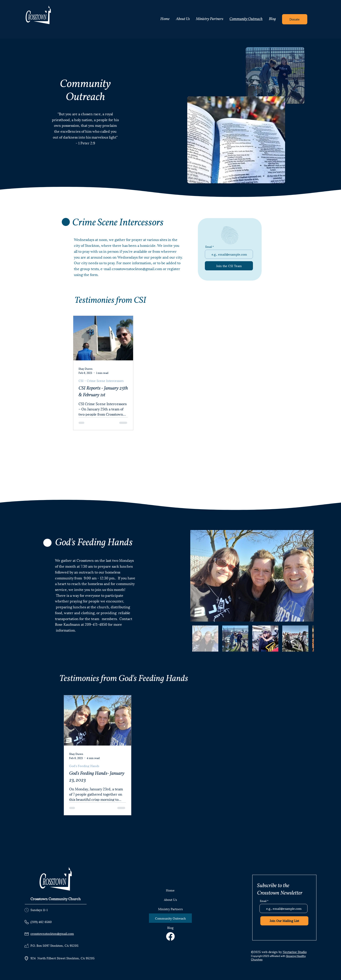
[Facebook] (170, 936)
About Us (170, 899)
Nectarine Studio (295, 952)
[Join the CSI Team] (229, 266)
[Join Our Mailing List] (284, 921)
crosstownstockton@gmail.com (137, 268)
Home (170, 890)
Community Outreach (170, 918)
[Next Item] (306, 576)
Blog (170, 927)
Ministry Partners (170, 909)
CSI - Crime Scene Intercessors (101, 380)
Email (209, 247)
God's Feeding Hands (84, 766)
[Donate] (295, 19)
